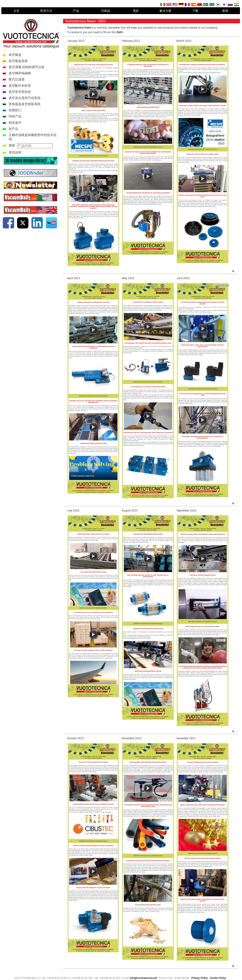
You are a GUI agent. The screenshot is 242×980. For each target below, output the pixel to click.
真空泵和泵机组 (20, 92)
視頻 (136, 11)
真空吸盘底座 (18, 61)
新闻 (225, 11)
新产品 (13, 129)
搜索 (12, 145)
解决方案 (166, 11)
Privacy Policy (199, 978)
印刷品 (106, 11)
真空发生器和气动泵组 (25, 98)
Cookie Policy (218, 978)
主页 (16, 11)
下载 (195, 11)
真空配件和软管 (20, 86)
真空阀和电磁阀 (20, 73)
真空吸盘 (15, 55)
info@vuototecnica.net (143, 978)
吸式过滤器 (17, 79)
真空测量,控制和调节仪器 (27, 67)
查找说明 (15, 152)
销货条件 (15, 123)
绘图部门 (15, 110)
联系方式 (46, 11)
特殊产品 (15, 116)
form (120, 32)
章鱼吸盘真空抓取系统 (25, 104)
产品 (76, 11)
